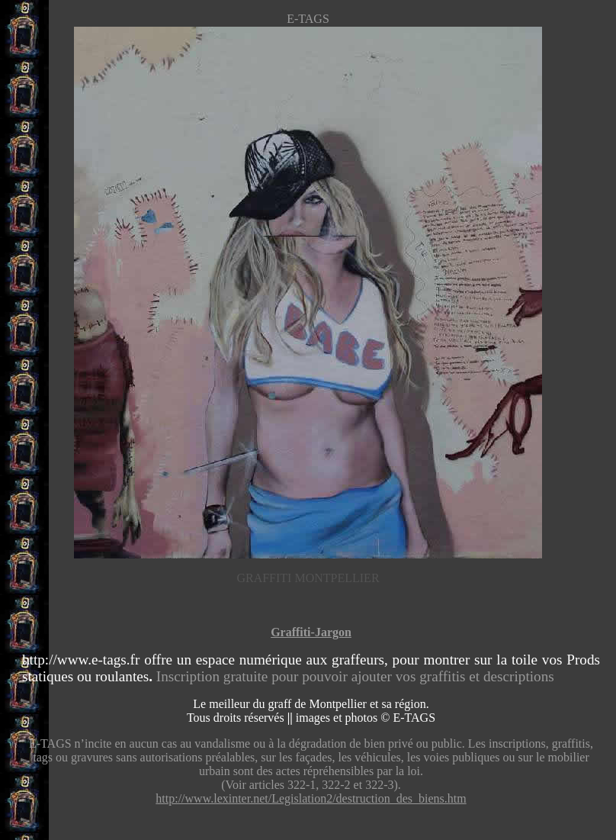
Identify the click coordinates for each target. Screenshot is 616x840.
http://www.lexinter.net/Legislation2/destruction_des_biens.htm (311, 798)
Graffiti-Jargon (311, 632)
